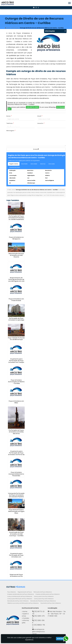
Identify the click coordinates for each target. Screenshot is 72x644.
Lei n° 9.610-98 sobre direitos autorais (54, 195)
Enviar (36, 149)
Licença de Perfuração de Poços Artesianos (20, 596)
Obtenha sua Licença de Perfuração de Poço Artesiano (23, 603)
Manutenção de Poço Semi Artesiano (18, 601)
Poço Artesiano (12, 592)
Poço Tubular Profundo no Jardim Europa (16, 339)
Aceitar (60, 639)
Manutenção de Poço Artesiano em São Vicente (16, 255)
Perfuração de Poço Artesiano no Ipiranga (16, 319)
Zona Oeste (34, 164)
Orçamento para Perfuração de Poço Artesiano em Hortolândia (16, 556)
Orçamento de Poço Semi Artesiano (51, 603)
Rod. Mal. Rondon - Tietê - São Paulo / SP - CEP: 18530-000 (57, 614)
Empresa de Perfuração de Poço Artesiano (48, 594)
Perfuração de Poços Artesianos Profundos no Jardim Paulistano (16, 218)
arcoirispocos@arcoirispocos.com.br (39, 631)
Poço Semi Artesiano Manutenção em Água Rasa (16, 511)
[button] (69, 3)
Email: (40, 116)
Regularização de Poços (25, 592)
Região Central (14, 164)
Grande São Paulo (15, 167)
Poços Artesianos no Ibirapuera (16, 238)
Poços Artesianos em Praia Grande (16, 300)
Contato (26, 618)
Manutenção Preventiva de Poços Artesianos (43, 601)
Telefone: (10, 123)
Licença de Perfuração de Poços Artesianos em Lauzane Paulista (16, 495)
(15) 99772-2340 (32, 107)
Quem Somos (25, 615)
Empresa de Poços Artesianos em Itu (16, 575)
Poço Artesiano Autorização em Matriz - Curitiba (16, 382)
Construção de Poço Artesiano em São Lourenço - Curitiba (16, 534)
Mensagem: (11, 131)
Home (25, 611)
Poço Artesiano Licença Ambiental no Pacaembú (16, 474)
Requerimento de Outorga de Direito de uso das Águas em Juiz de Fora (16, 280)
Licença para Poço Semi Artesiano (44, 599)
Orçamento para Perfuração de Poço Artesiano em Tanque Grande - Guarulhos (16, 361)
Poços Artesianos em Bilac (16, 402)
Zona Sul (43, 164)
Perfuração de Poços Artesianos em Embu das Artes (16, 432)
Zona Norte (24, 164)
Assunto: (41, 123)
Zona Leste (52, 164)
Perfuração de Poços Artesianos (43, 592)
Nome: (9, 116)
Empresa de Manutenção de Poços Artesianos (21, 594)
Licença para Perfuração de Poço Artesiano (20, 599)
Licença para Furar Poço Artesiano (44, 596)
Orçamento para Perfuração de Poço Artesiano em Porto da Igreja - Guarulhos (16, 454)
